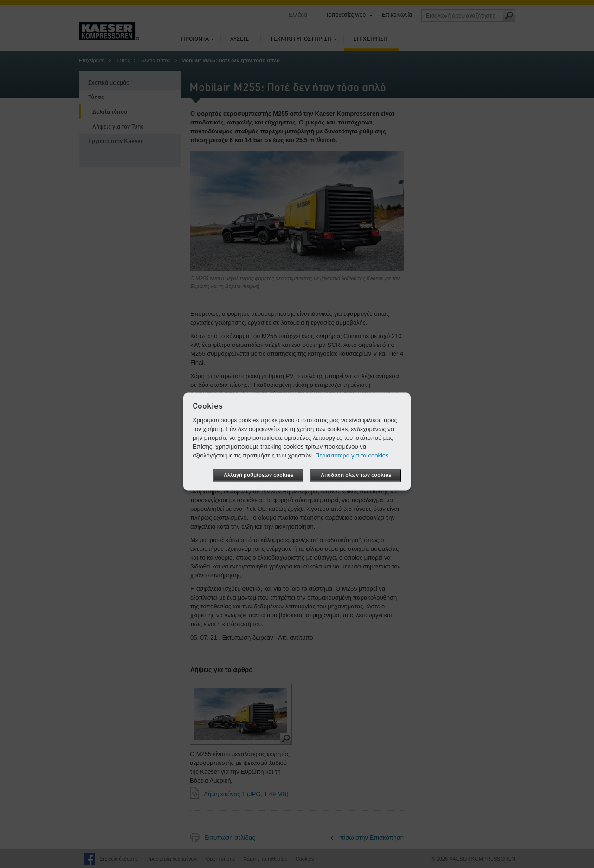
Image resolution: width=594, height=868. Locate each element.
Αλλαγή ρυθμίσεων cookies (258, 475)
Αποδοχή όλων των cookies (356, 475)
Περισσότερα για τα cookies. (353, 455)
